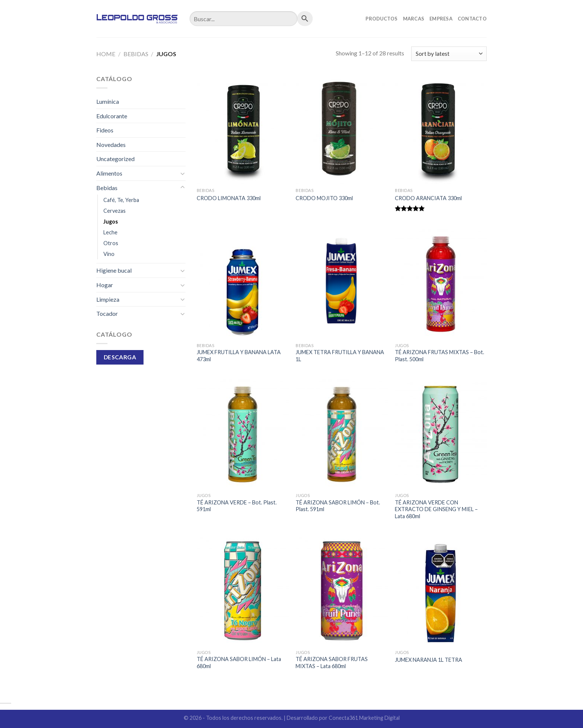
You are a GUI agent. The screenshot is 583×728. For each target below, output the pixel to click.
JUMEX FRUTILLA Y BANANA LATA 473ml (239, 356)
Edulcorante (112, 116)
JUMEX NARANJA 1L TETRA (429, 660)
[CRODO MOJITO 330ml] (342, 129)
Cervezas (115, 211)
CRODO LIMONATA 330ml (229, 198)
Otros (111, 243)
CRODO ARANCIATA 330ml (428, 198)
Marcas (414, 19)
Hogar (105, 285)
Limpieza (108, 299)
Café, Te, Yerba (121, 200)
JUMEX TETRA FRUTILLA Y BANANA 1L (340, 356)
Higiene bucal (114, 270)
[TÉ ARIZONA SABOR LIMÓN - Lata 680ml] (243, 591)
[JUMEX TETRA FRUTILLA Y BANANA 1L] (342, 284)
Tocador (107, 313)
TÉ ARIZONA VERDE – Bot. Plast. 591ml (237, 506)
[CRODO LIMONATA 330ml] (243, 129)
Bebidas (136, 54)
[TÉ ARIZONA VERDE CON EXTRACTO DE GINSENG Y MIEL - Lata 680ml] (441, 434)
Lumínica (108, 101)
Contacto (472, 19)
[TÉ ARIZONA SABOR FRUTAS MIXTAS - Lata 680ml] (342, 591)
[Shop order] (449, 54)
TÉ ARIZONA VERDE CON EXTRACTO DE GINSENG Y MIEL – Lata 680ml (436, 509)
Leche (110, 232)
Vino (109, 254)
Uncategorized (115, 159)
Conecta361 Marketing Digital (364, 718)
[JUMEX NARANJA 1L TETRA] (441, 591)
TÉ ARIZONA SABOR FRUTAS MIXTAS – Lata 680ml (332, 663)
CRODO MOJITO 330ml (324, 198)
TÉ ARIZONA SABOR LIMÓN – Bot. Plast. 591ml (338, 506)
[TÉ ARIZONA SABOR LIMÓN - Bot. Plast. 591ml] (342, 434)
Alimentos (109, 173)
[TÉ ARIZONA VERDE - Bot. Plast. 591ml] (243, 434)
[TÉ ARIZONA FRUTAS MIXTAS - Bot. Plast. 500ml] (441, 284)
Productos (381, 19)
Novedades (111, 145)
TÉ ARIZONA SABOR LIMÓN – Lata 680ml (239, 663)
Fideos (105, 130)
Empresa (441, 19)
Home (106, 54)
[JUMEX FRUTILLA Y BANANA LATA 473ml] (243, 284)
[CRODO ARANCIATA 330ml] (441, 129)
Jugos (111, 222)
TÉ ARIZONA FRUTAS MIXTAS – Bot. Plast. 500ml (439, 356)
